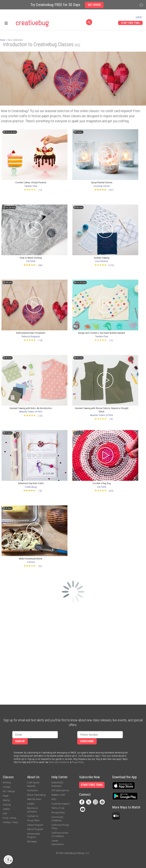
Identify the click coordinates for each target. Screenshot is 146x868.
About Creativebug (36, 795)
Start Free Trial (130, 23)
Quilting (7, 805)
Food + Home (10, 818)
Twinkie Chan (31, 186)
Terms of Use (58, 808)
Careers (31, 804)
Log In (139, 17)
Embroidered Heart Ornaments (31, 333)
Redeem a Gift (58, 795)
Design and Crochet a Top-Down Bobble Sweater (102, 333)
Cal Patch (31, 261)
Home (3, 40)
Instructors (32, 790)
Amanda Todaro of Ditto (31, 412)
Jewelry (6, 809)
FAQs (54, 799)
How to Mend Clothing (31, 258)
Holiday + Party (10, 822)
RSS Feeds (32, 842)
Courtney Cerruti (102, 186)
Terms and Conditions (59, 762)
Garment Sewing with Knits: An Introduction (31, 408)
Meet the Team (34, 799)
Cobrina (31, 562)
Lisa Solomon (102, 261)
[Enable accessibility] (8, 860)
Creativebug (31, 487)
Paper (6, 796)
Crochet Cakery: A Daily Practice (31, 182)
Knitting (7, 782)
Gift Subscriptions (60, 790)
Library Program (35, 825)
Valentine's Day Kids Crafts (31, 483)
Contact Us (33, 816)
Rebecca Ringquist (31, 336)
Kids (5, 813)
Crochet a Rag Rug (102, 483)
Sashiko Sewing (102, 258)
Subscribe (87, 741)
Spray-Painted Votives (102, 182)
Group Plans (33, 820)
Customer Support (61, 804)
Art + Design (9, 791)
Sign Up (20, 741)
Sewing (6, 800)
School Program (35, 829)
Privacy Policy (78, 762)
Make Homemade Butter (31, 559)
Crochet (7, 787)
